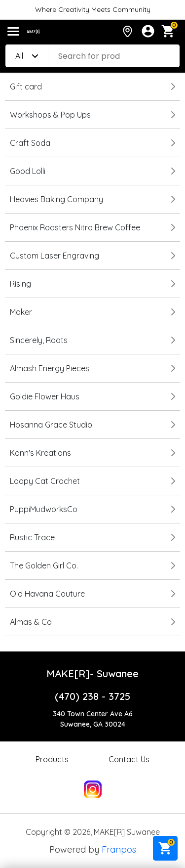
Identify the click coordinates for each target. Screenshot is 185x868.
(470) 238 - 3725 (92, 696)
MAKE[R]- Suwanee (92, 673)
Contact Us (129, 759)
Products (52, 759)
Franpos (119, 849)
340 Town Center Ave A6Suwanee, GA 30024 (93, 719)
